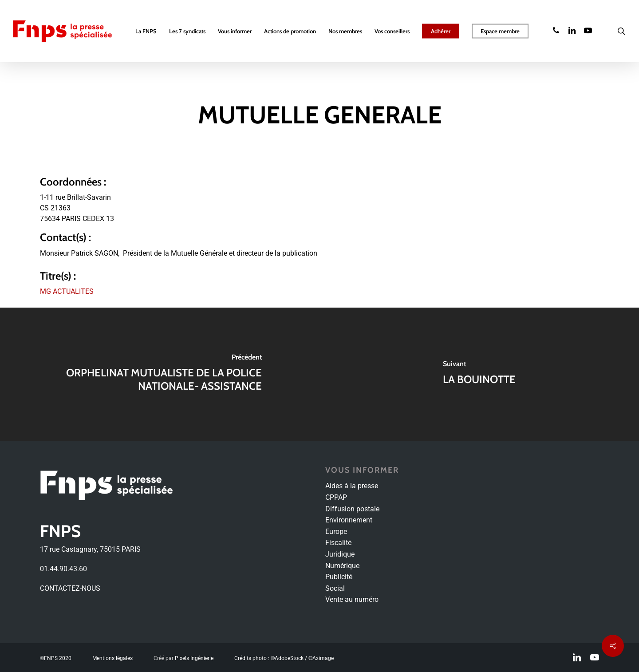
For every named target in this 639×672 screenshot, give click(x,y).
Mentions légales (112, 658)
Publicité (339, 577)
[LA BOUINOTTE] (479, 374)
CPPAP (336, 497)
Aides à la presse (352, 486)
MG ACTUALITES (67, 291)
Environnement (349, 520)
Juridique (340, 554)
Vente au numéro (352, 599)
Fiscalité (338, 543)
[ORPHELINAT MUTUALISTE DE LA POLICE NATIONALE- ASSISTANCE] (160, 374)
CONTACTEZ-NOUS (70, 588)
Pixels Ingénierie (194, 658)
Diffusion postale (352, 509)
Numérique (342, 566)
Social (335, 588)
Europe (336, 532)
